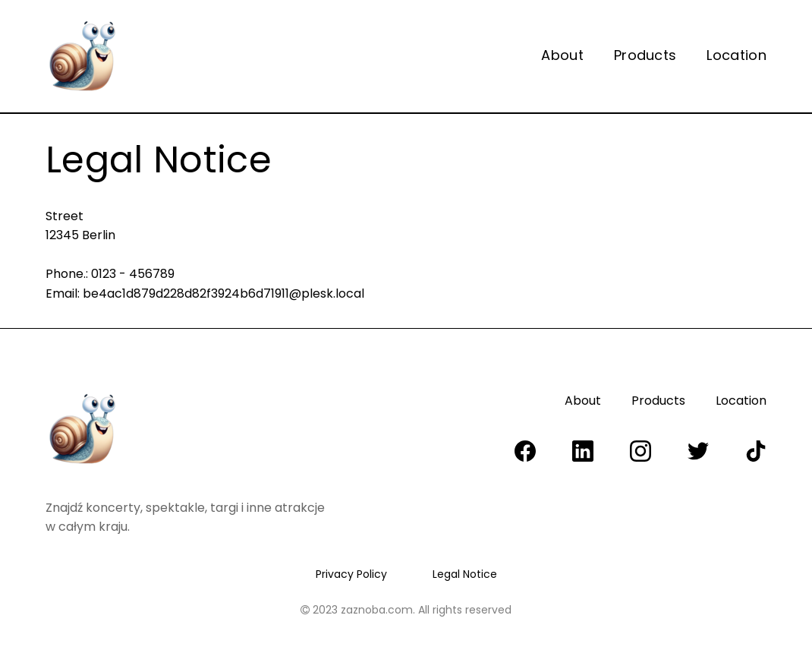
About (562, 55)
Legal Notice (465, 574)
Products (645, 55)
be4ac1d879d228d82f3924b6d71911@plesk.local (223, 293)
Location (736, 55)
